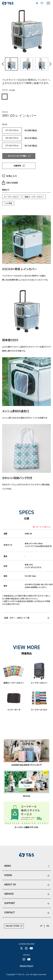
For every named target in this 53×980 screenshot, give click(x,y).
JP (41, 926)
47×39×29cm (12, 130)
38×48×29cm (12, 138)
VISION (8, 875)
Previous (3, 64)
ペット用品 (8, 203)
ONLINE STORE (12, 926)
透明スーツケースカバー (34, 197)
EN (48, 926)
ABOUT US (10, 885)
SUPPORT (10, 903)
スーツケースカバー (12, 197)
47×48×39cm (12, 146)
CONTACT (10, 913)
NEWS (8, 866)
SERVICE (9, 894)
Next (50, 64)
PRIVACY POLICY (27, 966)
